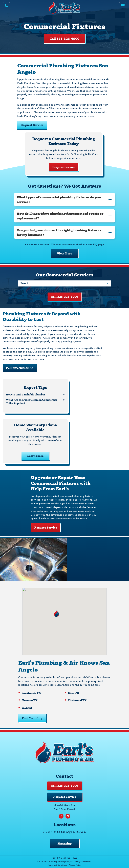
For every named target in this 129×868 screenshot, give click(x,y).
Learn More (35, 456)
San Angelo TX (31, 693)
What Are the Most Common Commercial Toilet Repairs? (32, 401)
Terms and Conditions (58, 865)
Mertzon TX (30, 700)
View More (64, 253)
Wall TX (27, 708)
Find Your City (32, 718)
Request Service (32, 125)
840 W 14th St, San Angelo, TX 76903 (64, 832)
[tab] (64, 199)
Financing (64, 843)
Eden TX (73, 693)
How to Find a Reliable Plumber (26, 394)
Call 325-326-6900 (64, 39)
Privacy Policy (75, 865)
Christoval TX (77, 700)
